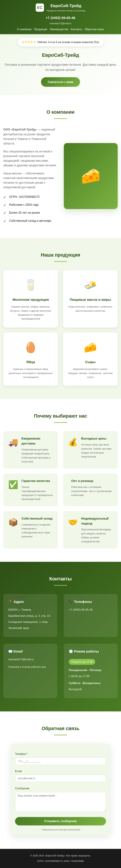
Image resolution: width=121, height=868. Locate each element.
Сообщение (22, 788)
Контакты (76, 29)
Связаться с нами (60, 82)
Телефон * (21, 754)
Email (18, 771)
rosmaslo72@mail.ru (60, 23)
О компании (24, 29)
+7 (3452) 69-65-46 (61, 18)
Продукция (41, 29)
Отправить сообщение (60, 821)
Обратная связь (94, 29)
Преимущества (59, 29)
